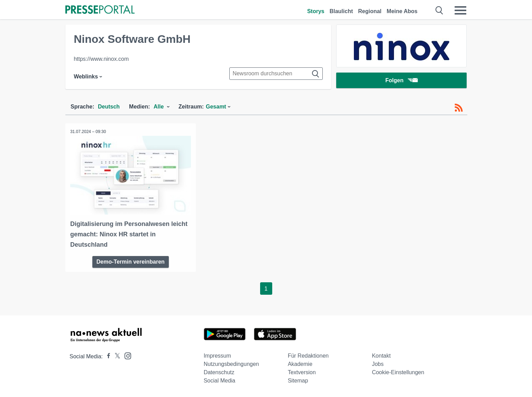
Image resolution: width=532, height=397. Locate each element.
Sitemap (298, 380)
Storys (316, 11)
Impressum (217, 355)
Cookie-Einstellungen (398, 372)
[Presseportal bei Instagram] (126, 355)
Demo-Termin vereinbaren (131, 261)
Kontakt (381, 355)
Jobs (378, 364)
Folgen (401, 81)
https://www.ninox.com (101, 59)
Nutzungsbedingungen (231, 364)
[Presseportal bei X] (115, 356)
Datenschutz (219, 372)
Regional (370, 11)
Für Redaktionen (308, 355)
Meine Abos (402, 11)
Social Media (220, 380)
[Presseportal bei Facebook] (107, 356)
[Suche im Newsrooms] (276, 74)
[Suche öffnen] (439, 10)
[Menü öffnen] (460, 10)
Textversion (302, 372)
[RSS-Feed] (459, 108)
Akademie (300, 364)
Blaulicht (341, 11)
